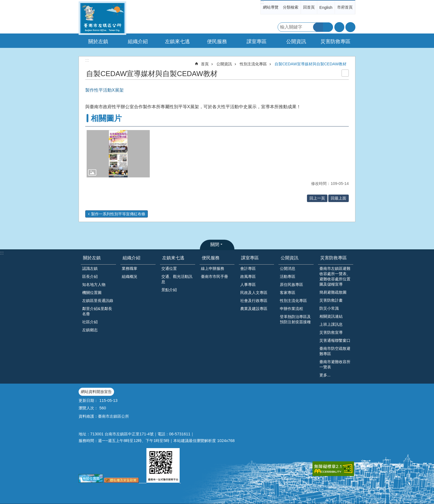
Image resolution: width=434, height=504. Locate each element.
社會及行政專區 (254, 301)
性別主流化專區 (253, 64)
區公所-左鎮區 (102, 18)
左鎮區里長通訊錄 (98, 301)
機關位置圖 (92, 293)
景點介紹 (169, 290)
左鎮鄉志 (90, 330)
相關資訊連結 (331, 316)
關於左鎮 (92, 258)
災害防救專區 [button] (335, 42)
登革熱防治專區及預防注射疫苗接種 (295, 319)
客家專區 (288, 293)
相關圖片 (106, 118)
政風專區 (248, 276)
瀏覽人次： (88, 408)
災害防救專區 (334, 258)
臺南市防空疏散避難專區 (335, 351)
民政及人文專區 (254, 293)
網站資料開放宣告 (96, 392)
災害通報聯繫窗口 (335, 340)
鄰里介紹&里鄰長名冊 (97, 311)
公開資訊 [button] (296, 42)
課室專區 (250, 258)
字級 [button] (339, 27)
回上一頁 (317, 198)
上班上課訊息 (331, 324)
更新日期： (88, 400)
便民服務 (211, 258)
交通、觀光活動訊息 (177, 279)
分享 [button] (350, 27)
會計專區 (248, 268)
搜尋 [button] (318, 27)
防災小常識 (329, 308)
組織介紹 (131, 258)
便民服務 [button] (217, 42)
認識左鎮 (90, 268)
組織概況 (130, 276)
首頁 (205, 64)
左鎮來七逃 (173, 258)
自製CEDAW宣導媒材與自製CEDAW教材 (311, 64)
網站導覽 (271, 7)
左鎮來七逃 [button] (177, 42)
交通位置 (169, 268)
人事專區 (248, 285)
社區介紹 (90, 322)
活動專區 (288, 276)
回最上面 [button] (339, 198)
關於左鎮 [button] (98, 42)
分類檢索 (291, 7)
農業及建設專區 (254, 309)
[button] (118, 154)
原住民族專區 (291, 285)
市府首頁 (345, 7)
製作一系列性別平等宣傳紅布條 (118, 214)
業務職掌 (130, 268)
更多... (325, 375)
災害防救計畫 (331, 300)
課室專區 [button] (257, 42)
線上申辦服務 (213, 268)
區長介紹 (90, 276)
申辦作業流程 (291, 309)
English (326, 7)
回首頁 (309, 7)
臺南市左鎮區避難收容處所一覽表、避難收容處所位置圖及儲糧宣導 (335, 276)
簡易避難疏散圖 (333, 292)
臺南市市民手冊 (215, 276)
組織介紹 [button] (138, 42)
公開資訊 (224, 64)
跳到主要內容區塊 (3, 3)
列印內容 (345, 73)
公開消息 (288, 268)
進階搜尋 (328, 27)
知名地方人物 (94, 285)
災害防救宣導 (331, 332)
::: (262, 2)
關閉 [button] (215, 245)
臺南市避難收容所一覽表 (335, 364)
